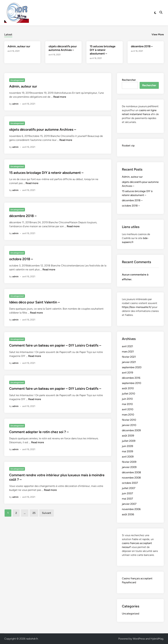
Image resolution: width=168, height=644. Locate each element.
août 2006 (128, 514)
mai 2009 (127, 451)
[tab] (8, 34)
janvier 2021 (129, 362)
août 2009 (128, 436)
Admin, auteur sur (19, 46)
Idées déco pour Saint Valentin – (35, 302)
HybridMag (157, 639)
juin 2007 (127, 493)
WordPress (139, 639)
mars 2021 (128, 352)
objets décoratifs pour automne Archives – (43, 129)
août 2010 (128, 388)
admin (15, 104)
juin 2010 (127, 399)
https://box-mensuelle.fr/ (137, 307)
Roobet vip (128, 146)
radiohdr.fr (32, 639)
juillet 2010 (128, 394)
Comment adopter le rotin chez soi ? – (39, 432)
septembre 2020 (132, 367)
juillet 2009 (129, 441)
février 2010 (129, 420)
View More (158, 34)
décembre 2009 (131, 430)
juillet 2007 (129, 488)
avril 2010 (128, 409)
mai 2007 (127, 499)
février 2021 (129, 357)
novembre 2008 (131, 478)
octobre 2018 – (21, 259)
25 (34, 513)
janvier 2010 (129, 425)
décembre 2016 (131, 378)
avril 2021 (127, 346)
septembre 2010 (131, 383)
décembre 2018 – (142, 46)
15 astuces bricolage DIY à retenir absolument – (103, 50)
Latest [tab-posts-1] (8, 34)
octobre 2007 (130, 483)
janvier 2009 (129, 467)
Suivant (47, 513)
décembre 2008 (131, 472)
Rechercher (129, 80)
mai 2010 (127, 404)
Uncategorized (17, 80)
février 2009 (129, 462)
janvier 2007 (129, 504)
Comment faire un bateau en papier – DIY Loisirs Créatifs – (55, 345)
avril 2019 (127, 373)
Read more (60, 97)
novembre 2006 (131, 509)
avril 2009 (128, 457)
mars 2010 (128, 415)
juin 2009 (127, 446)
